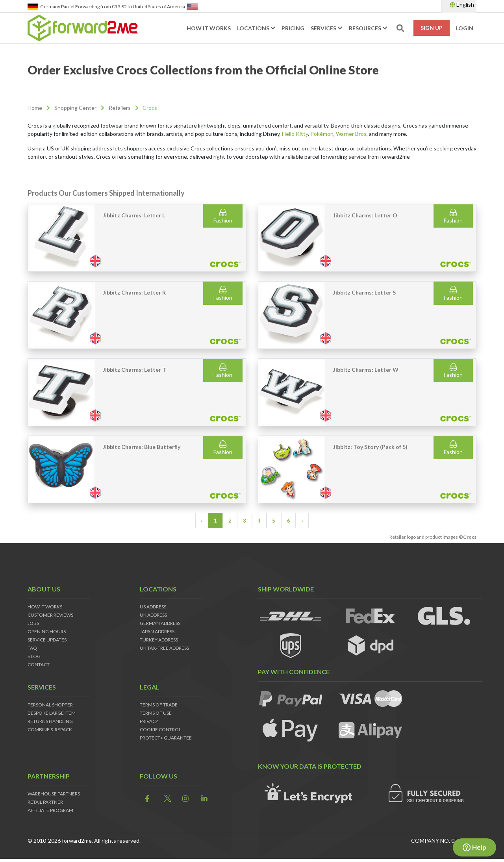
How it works (209, 28)
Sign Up (432, 28)
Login (465, 28)
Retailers (120, 108)
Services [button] (326, 28)
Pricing (293, 28)
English (462, 5)
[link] (145, 799)
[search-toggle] (400, 28)
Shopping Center (75, 108)
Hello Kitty (295, 134)
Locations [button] (256, 28)
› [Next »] (302, 520)
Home (35, 108)
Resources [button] (368, 28)
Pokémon (322, 134)
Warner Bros (351, 134)
